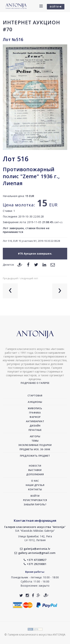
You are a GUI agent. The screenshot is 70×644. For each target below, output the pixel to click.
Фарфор (35, 417)
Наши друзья (35, 485)
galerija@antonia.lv (35, 549)
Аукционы (35, 402)
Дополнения (35, 474)
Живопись (35, 408)
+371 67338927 (35, 560)
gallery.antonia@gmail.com (35, 553)
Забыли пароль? (35, 504)
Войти (35, 496)
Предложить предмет (35, 456)
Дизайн (35, 426)
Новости (35, 466)
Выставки (35, 470)
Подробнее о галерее (35, 383)
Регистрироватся (35, 500)
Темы (35, 441)
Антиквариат (35, 421)
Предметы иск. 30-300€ (35, 449)
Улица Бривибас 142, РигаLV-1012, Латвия (35, 538)
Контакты (35, 489)
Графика (35, 413)
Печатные (35, 430)
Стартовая (35, 396)
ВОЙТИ (56, 7)
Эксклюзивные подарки (35, 445)
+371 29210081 (35, 564)
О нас (35, 481)
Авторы (35, 436)
